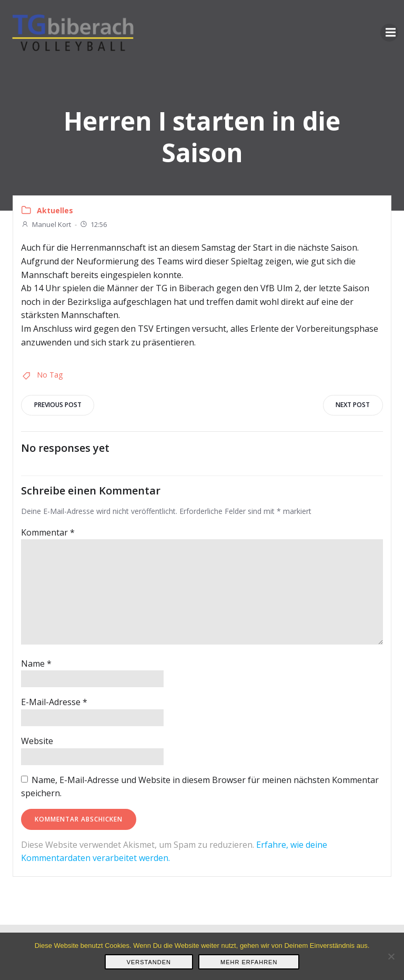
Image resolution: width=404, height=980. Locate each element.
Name (36, 664)
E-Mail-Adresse (54, 702)
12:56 (93, 224)
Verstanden (149, 962)
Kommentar (48, 532)
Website (37, 741)
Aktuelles (55, 210)
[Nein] (391, 956)
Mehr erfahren (249, 962)
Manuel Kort (46, 224)
